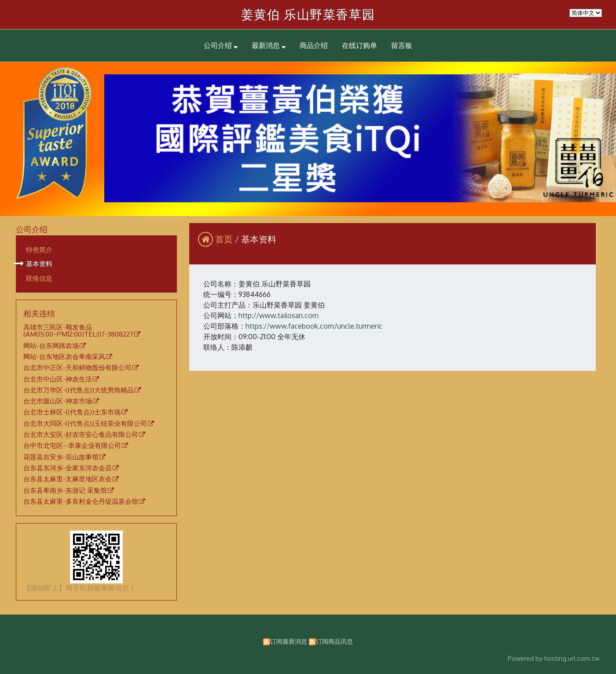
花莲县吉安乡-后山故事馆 (61, 457)
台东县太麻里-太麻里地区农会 (68, 479)
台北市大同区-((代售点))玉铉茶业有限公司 (85, 424)
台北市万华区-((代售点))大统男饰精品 (79, 390)
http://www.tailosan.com (279, 315)
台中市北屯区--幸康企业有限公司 (72, 446)
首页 (224, 239)
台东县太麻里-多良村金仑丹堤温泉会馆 (81, 502)
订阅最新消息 (289, 641)
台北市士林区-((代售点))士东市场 (72, 412)
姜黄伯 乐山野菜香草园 (308, 14)
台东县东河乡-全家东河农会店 (68, 468)
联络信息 (39, 278)
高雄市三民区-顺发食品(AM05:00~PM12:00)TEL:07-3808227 (78, 331)
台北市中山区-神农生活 (58, 379)
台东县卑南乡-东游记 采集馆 (65, 491)
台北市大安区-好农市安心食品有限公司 (81, 435)
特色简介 (39, 249)
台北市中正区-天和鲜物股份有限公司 (77, 368)
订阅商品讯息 (334, 641)
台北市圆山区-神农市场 (58, 401)
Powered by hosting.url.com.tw (554, 658)
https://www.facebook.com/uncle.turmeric (314, 326)
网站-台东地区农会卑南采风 (64, 357)
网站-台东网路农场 (51, 346)
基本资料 (39, 264)
